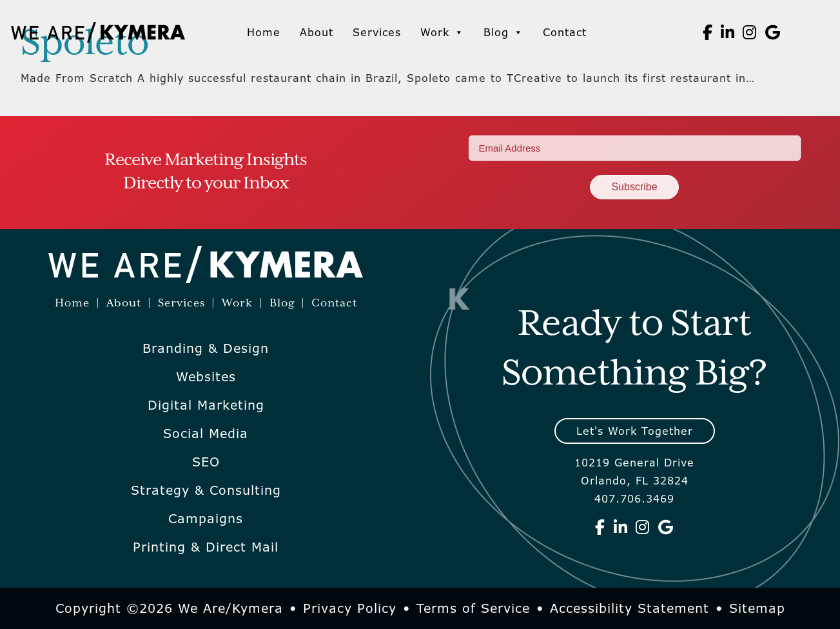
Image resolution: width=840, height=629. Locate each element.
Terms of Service (473, 608)
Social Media (206, 434)
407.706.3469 (634, 499)
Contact (565, 32)
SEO (206, 462)
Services (377, 32)
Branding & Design (206, 348)
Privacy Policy (350, 608)
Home (264, 32)
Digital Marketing (206, 405)
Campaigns (206, 519)
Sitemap (757, 608)
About (317, 32)
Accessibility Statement (630, 608)
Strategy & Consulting (206, 490)
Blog (503, 32)
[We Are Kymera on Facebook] (708, 32)
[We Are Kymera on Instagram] (750, 32)
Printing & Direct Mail (206, 547)
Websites (206, 377)
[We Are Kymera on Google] (773, 32)
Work (442, 32)
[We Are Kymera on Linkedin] (728, 32)
